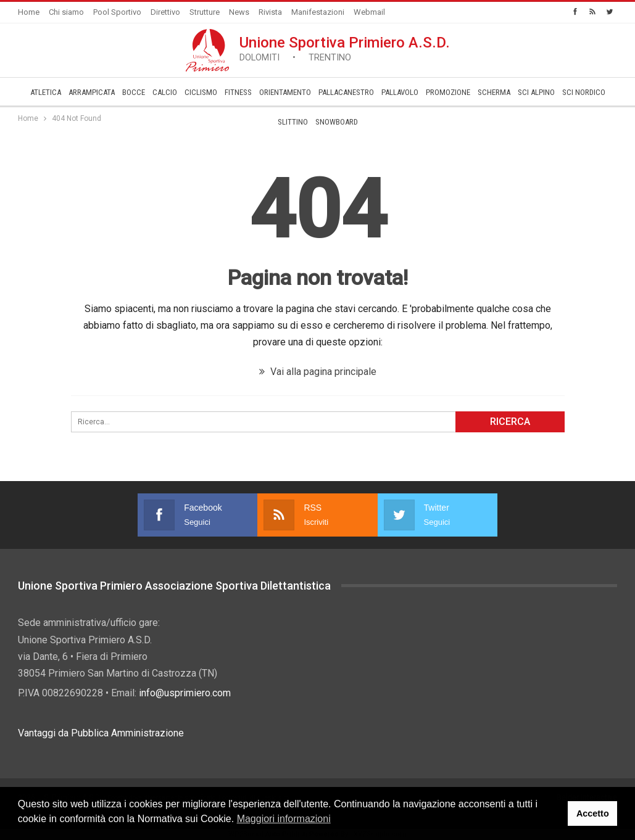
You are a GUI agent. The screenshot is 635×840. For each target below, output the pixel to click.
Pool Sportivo (117, 12)
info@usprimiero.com (185, 693)
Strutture (205, 12)
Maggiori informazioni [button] (284, 819)
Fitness (238, 92)
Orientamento (285, 92)
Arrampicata (92, 92)
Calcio (165, 92)
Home (29, 12)
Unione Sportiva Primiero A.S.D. (345, 48)
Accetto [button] (593, 813)
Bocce (134, 92)
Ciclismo (201, 92)
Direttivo (165, 12)
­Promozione (448, 92)
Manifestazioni (318, 12)
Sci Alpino (536, 92)
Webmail (369, 12)
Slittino (293, 122)
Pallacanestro (346, 92)
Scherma (494, 92)
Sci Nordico (584, 92)
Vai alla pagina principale (318, 372)
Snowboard (337, 122)
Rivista (270, 12)
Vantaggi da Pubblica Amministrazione (101, 733)
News (239, 12)
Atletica (46, 92)
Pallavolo (400, 92)
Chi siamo (66, 12)
